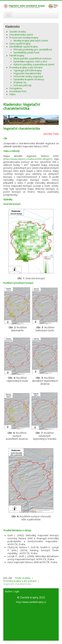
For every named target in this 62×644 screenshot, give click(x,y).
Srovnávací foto (18, 91)
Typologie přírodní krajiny (28, 70)
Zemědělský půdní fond (26, 52)
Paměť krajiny (17, 55)
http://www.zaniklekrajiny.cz (31, 602)
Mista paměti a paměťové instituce (32, 58)
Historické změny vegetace (28, 76)
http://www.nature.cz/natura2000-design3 (28, 159)
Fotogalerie (16, 88)
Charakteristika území (21, 34)
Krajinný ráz (20, 82)
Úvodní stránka (18, 32)
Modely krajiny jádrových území (31, 40)
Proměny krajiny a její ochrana (26, 67)
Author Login (12, 591)
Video (12, 94)
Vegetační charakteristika (27, 73)
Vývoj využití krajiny (20, 43)
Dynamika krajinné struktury (29, 79)
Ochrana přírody (22, 85)
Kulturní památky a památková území (34, 64)
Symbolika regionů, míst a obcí (30, 61)
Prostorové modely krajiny (24, 37)
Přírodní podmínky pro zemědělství (33, 49)
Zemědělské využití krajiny (23, 46)
